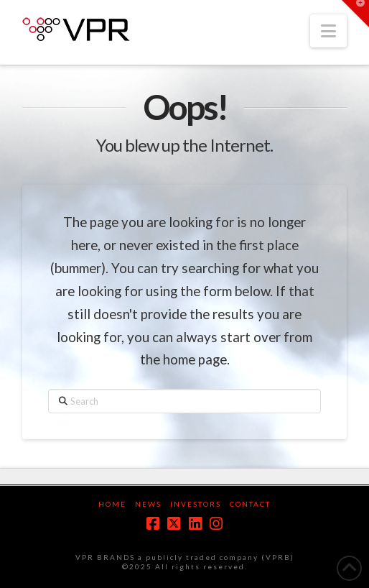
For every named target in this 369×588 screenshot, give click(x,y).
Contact (250, 504)
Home (112, 504)
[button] (328, 31)
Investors (196, 504)
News (148, 504)
